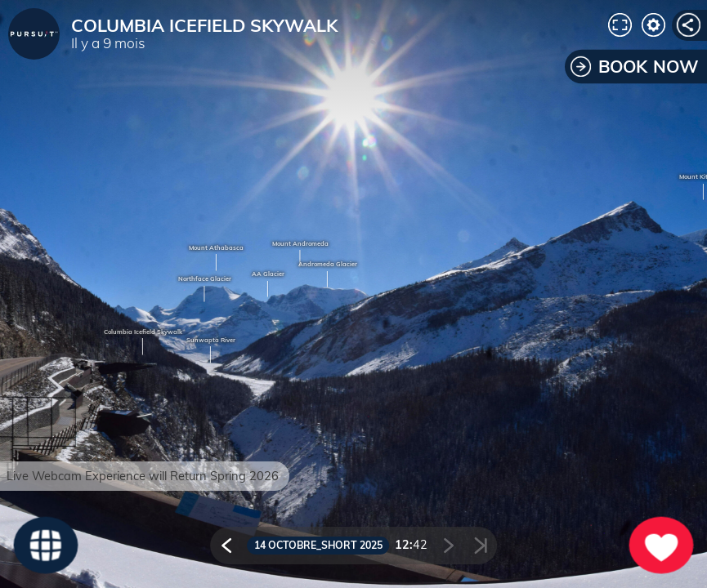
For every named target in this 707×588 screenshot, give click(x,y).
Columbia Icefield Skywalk (143, 332)
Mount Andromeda (300, 244)
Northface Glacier (205, 279)
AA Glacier (268, 274)
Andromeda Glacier (328, 265)
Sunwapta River (211, 341)
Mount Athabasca (216, 247)
